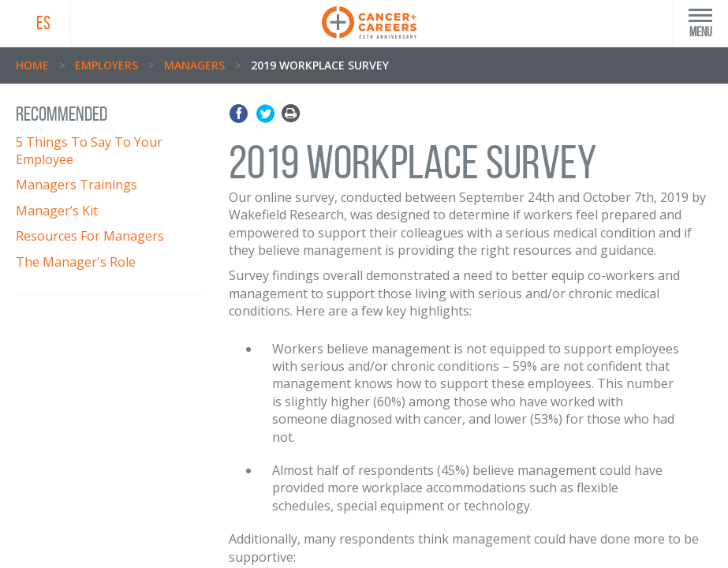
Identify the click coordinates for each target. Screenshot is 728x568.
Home (32, 65)
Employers (106, 65)
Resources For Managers (90, 236)
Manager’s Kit (57, 211)
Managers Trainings (77, 185)
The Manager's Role (76, 262)
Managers (194, 65)
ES (43, 23)
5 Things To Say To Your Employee (89, 151)
